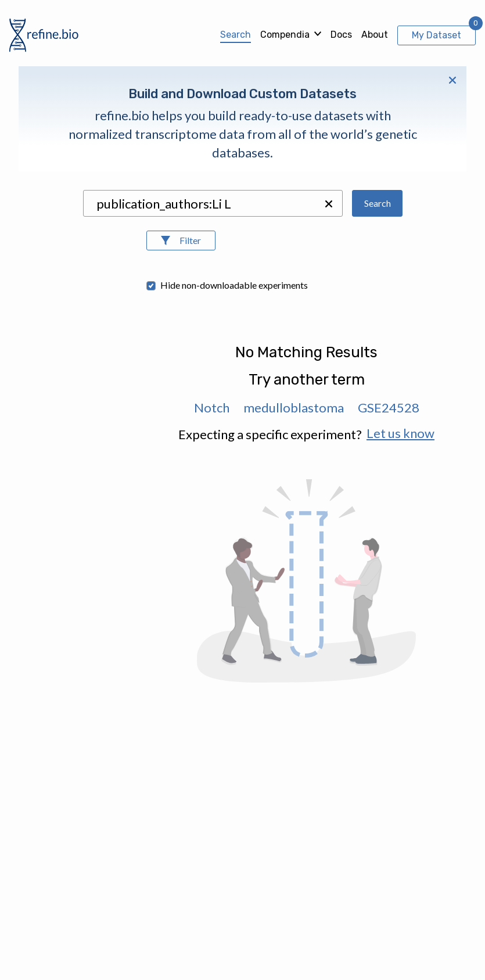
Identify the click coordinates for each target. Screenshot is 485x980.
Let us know (400, 433)
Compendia (285, 35)
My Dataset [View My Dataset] (436, 35)
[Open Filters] (181, 240)
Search (236, 35)
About (375, 35)
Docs (341, 35)
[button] (329, 204)
